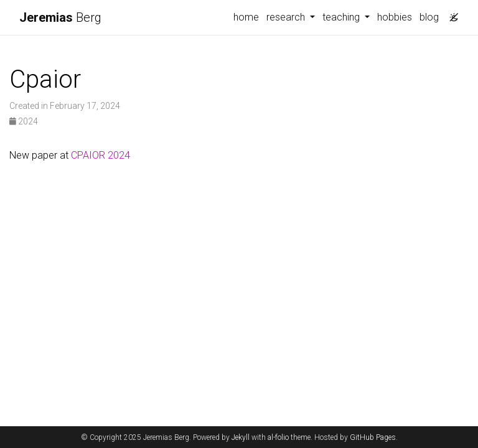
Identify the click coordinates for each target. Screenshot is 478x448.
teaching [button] (342, 17)
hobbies (395, 17)
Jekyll (241, 437)
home (246, 17)
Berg (60, 17)
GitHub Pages (373, 437)
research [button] (287, 17)
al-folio (278, 437)
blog (429, 17)
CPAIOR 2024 (101, 155)
